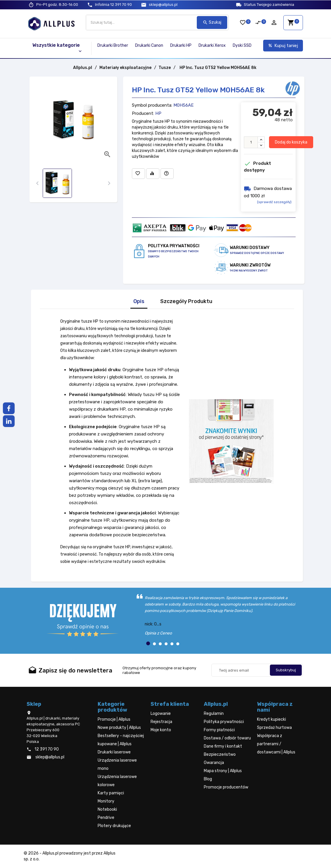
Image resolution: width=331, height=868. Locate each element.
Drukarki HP (181, 45)
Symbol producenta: (152, 105)
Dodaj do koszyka (291, 142)
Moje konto (161, 730)
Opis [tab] (139, 301)
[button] (148, 643)
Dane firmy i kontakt (223, 746)
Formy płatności (219, 730)
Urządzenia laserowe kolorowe (117, 781)
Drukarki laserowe (114, 752)
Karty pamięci (111, 793)
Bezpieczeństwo (220, 754)
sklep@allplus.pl (163, 5)
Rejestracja (161, 722)
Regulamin (214, 714)
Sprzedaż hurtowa (274, 728)
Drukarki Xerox (212, 45)
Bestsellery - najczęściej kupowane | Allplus (121, 740)
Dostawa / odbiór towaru (227, 738)
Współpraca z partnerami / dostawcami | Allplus (276, 744)
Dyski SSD (242, 45)
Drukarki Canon (149, 45)
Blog (208, 779)
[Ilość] (251, 142)
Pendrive (106, 818)
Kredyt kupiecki (271, 719)
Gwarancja (214, 763)
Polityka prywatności (224, 722)
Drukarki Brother (113, 45)
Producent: (143, 113)
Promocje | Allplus (114, 719)
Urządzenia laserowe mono (117, 764)
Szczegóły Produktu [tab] (186, 301)
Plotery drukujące (114, 826)
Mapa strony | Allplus (223, 771)
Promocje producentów (226, 787)
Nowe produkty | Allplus (119, 728)
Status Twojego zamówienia (269, 5)
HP (158, 113)
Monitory (106, 801)
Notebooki (107, 809)
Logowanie (161, 714)
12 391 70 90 (113, 5)
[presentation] (38, 183)
